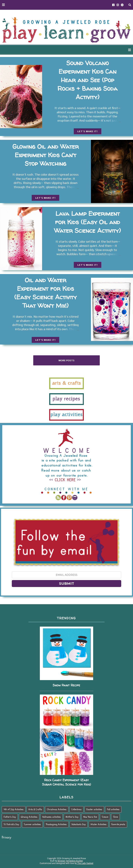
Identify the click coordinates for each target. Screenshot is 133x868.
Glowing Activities (29, 817)
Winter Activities (99, 824)
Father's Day (10, 817)
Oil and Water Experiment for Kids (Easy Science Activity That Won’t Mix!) (45, 293)
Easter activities (94, 809)
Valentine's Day (79, 824)
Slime (116, 817)
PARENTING (122, 50)
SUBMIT (67, 584)
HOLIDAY (100, 50)
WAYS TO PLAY (45, 50)
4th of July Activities (14, 809)
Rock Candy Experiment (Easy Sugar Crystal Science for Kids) (66, 782)
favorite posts (118, 824)
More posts (66, 360)
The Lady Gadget (85, 863)
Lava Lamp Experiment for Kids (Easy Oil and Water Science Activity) (87, 222)
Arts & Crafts (35, 809)
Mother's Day (72, 817)
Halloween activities (52, 817)
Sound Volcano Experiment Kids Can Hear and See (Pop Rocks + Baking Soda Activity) (87, 80)
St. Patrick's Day (11, 824)
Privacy (6, 837)
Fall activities (113, 809)
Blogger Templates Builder (70, 861)
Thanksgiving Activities (56, 824)
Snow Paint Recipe (66, 685)
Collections (76, 809)
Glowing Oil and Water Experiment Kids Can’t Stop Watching (46, 155)
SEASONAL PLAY (75, 50)
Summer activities (32, 824)
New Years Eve (90, 817)
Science (105, 817)
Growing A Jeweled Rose (74, 858)
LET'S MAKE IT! (88, 131)
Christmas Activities (57, 809)
